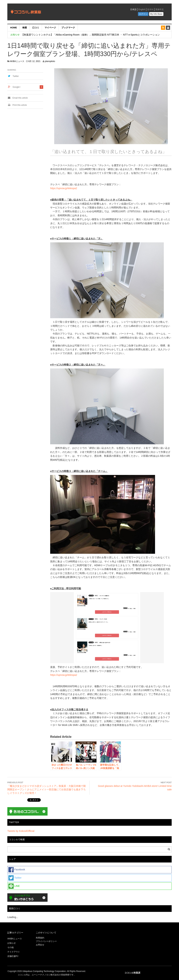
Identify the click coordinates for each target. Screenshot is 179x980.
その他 (10, 947)
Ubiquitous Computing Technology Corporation (44, 971)
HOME (14, 28)
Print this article (17, 105)
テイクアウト (14, 952)
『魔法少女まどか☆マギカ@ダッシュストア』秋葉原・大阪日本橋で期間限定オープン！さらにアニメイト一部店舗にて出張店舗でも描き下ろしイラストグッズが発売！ (46, 789)
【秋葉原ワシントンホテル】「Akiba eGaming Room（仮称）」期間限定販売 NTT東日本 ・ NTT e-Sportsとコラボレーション (91, 35)
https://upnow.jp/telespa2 (64, 188)
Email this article (18, 98)
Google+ (17, 87)
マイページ (50, 28)
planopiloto (50, 61)
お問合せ (40, 945)
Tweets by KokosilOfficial (21, 831)
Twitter (16, 76)
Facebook (17, 870)
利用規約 (40, 938)
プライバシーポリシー (47, 941)
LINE (14, 886)
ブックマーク (68, 28)
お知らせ (12, 943)
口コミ (36, 28)
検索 (25, 28)
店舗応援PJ (13, 956)
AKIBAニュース (17, 61)
